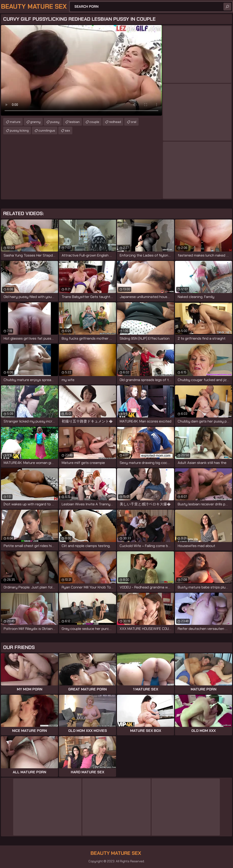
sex (67, 130)
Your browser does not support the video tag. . (81, 70)
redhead (115, 122)
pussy (55, 122)
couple (94, 122)
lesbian (74, 122)
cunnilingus (47, 130)
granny (35, 122)
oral (134, 122)
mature (15, 122)
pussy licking (19, 130)
